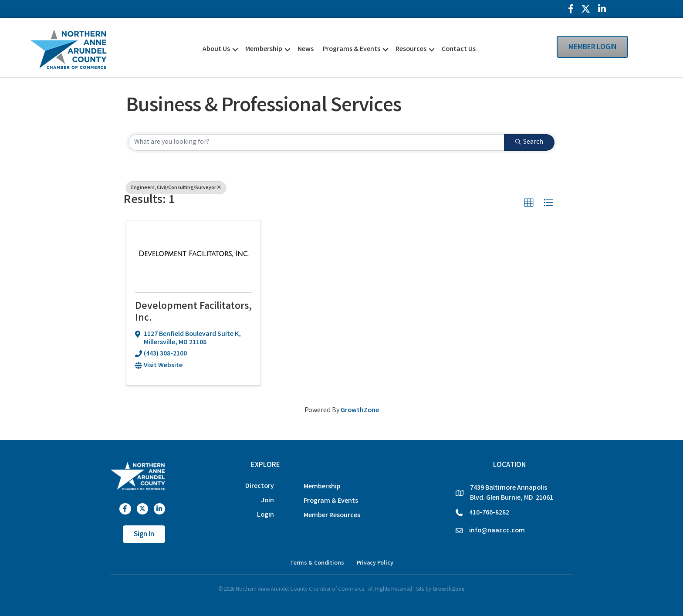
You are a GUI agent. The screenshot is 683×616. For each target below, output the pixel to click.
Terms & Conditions (317, 563)
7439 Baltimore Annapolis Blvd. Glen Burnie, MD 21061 (512, 493)
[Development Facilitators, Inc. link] (193, 255)
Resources (411, 49)
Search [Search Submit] (529, 142)
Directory (260, 486)
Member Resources (332, 516)
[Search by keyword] (316, 142)
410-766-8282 (489, 513)
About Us (216, 49)
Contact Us (459, 49)
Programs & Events (352, 49)
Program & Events (331, 501)
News (306, 49)
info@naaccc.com (497, 531)
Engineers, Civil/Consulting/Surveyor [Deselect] (176, 188)
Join (267, 501)
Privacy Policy (375, 563)
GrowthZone (360, 411)
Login (265, 515)
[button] (529, 203)
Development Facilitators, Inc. (193, 313)
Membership (264, 49)
